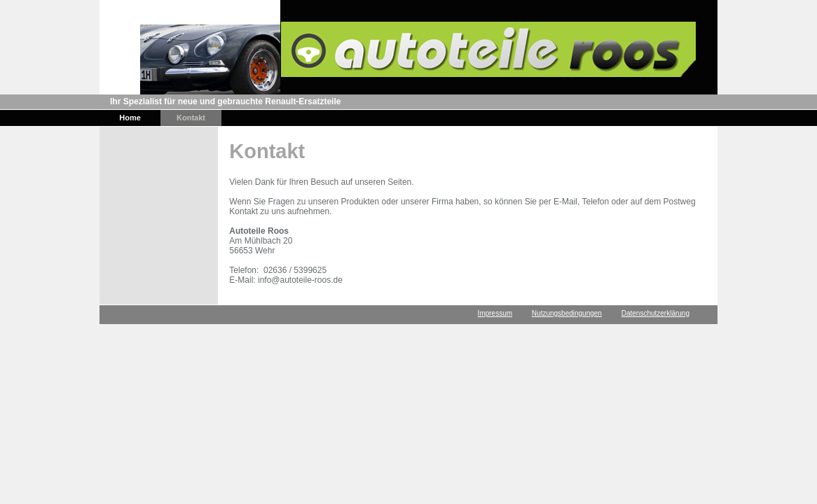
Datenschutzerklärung (655, 313)
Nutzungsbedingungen (567, 313)
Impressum (495, 313)
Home (130, 118)
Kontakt (191, 118)
